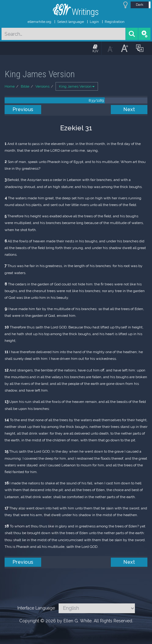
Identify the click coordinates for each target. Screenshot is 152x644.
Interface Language (36, 608)
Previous (23, 109)
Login (94, 22)
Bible (25, 86)
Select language (71, 22)
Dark (140, 5)
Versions (42, 86)
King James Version (77, 86)
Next (129, 109)
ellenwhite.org (39, 22)
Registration (115, 22)
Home (10, 86)
